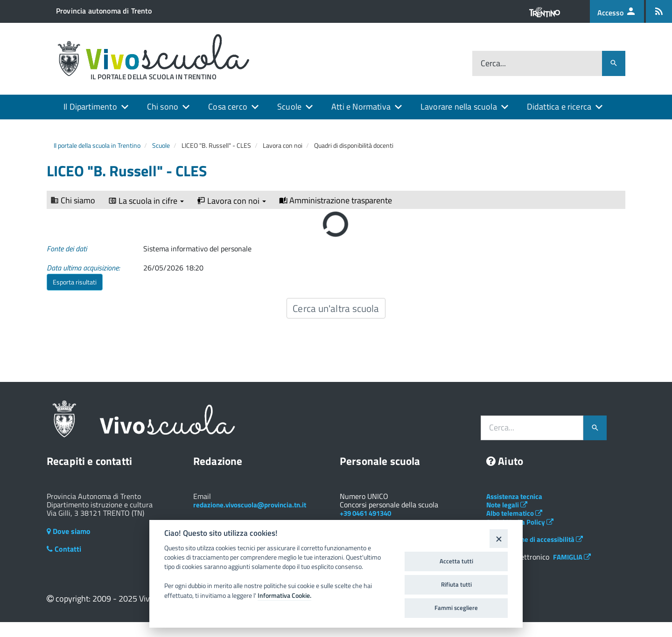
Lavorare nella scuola (459, 107)
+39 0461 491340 (365, 513)
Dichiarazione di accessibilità (535, 539)
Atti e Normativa (361, 107)
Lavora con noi (231, 201)
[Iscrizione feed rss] (659, 11)
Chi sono (163, 107)
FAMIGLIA (572, 557)
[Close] (499, 538)
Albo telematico (514, 513)
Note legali (507, 505)
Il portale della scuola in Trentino (97, 145)
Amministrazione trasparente (336, 201)
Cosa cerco (228, 107)
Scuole (289, 107)
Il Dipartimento (90, 107)
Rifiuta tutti (456, 584)
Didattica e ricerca (559, 107)
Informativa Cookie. (284, 595)
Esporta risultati (75, 282)
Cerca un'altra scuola (336, 308)
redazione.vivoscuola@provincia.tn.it (250, 505)
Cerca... (493, 64)
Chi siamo (73, 201)
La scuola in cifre (146, 201)
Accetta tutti (456, 561)
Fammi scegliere (456, 608)
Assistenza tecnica (514, 496)
